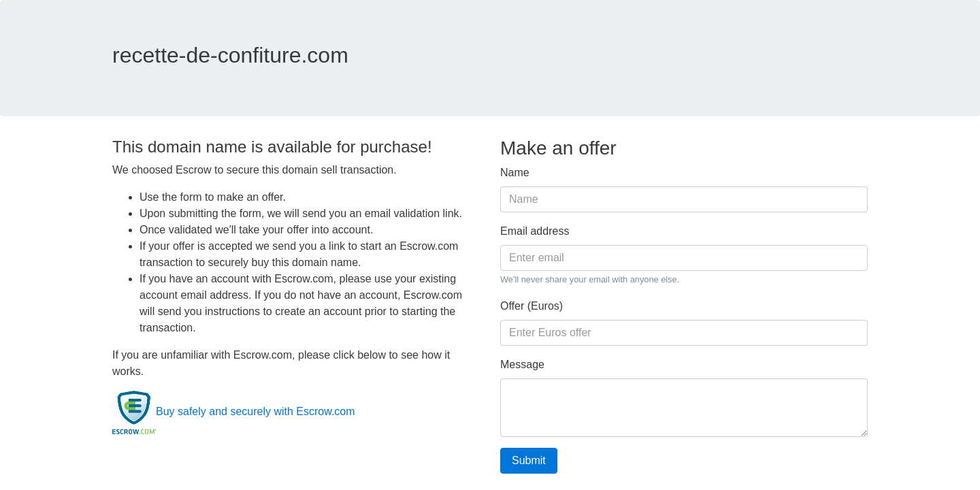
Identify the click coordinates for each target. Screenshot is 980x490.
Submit (529, 460)
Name (515, 173)
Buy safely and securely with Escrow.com (234, 411)
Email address (535, 231)
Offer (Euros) (532, 306)
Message (522, 364)
